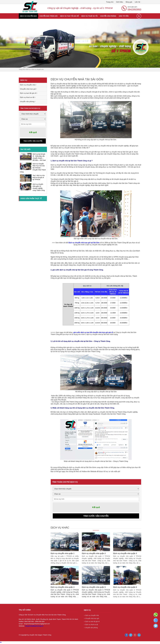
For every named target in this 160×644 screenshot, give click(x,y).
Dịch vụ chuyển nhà (28, 16)
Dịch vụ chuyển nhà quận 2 (94, 554)
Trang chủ (110, 2)
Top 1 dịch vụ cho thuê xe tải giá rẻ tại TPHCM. (39, 177)
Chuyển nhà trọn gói (49, 16)
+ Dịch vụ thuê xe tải (91, 625)
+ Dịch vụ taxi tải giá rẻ (92, 622)
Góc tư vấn (124, 16)
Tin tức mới (25, 149)
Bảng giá (129, 2)
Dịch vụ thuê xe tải (89, 16)
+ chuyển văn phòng (91, 628)
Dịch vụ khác (62, 528)
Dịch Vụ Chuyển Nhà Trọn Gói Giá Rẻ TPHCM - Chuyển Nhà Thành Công (33, 168)
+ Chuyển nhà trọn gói (91, 619)
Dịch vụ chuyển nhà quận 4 (62, 588)
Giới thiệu (120, 2)
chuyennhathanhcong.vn (34, 627)
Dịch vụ (28, 69)
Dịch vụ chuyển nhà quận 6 (125, 588)
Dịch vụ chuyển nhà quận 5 (94, 588)
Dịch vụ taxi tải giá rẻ (69, 16)
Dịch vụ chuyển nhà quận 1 (62, 554)
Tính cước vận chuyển (33, 141)
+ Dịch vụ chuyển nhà (91, 616)
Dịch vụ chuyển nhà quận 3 (125, 554)
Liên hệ (137, 2)
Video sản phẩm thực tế (31, 199)
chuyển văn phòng (108, 16)
